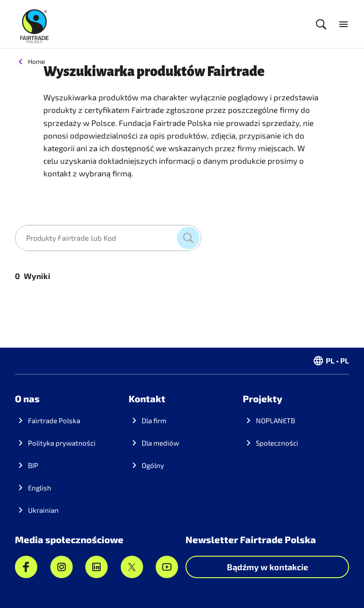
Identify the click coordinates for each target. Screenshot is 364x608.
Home (37, 61)
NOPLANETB (275, 420)
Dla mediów (160, 443)
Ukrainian (43, 510)
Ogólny (153, 465)
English (40, 488)
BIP (33, 465)
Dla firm (154, 420)
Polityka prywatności (62, 443)
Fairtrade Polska (54, 420)
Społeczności (277, 443)
